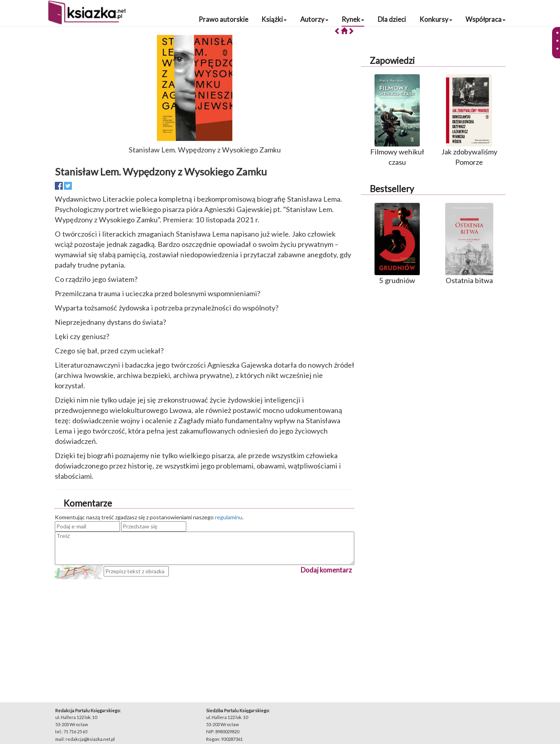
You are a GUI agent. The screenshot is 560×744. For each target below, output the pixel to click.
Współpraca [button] (486, 19)
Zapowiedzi (392, 61)
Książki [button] (274, 19)
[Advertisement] (205, 635)
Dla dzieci (392, 19)
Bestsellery (392, 189)
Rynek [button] (353, 19)
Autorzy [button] (314, 19)
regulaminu (229, 517)
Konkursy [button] (436, 19)
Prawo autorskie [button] (223, 19)
